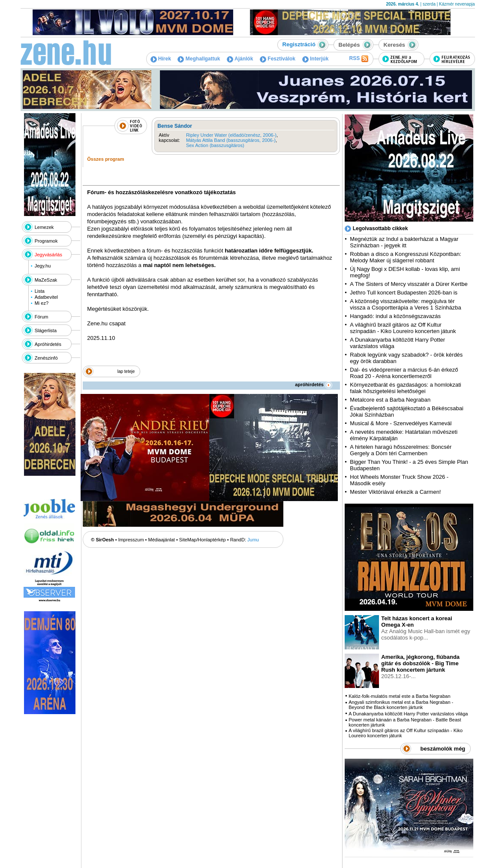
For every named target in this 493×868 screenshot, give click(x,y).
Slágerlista (46, 330)
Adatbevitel (46, 297)
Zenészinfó (46, 358)
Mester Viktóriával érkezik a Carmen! (395, 492)
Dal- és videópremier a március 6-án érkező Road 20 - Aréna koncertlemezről (404, 373)
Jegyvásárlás (48, 255)
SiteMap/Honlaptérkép (203, 540)
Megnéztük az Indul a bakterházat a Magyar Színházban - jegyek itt (404, 242)
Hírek (161, 59)
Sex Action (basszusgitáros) (215, 145)
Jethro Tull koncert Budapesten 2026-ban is (404, 293)
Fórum (42, 317)
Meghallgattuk (199, 59)
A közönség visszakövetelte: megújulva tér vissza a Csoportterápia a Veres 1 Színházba (405, 304)
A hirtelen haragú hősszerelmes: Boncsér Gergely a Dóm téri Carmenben (401, 450)
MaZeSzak (46, 280)
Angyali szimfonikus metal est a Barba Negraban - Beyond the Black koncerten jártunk (401, 705)
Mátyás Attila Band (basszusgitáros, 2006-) (231, 140)
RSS (358, 59)
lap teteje (126, 371)
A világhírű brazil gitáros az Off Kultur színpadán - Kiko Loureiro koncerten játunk (403, 328)
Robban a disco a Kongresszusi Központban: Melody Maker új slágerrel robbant (405, 257)
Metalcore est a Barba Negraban (390, 400)
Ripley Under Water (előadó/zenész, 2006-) (231, 135)
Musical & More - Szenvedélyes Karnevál (401, 423)
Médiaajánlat (162, 540)
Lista (40, 291)
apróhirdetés (314, 384)
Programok (46, 241)
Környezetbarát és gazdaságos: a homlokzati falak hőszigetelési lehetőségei (405, 388)
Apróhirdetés (48, 344)
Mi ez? (42, 303)
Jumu (253, 540)
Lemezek (44, 227)
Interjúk (316, 59)
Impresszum (131, 540)
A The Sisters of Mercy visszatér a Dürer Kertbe (409, 284)
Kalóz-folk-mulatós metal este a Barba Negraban (399, 696)
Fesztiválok (278, 59)
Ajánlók (240, 59)
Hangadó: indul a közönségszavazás (395, 316)
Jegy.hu (43, 266)
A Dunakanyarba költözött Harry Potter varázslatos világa (408, 714)
